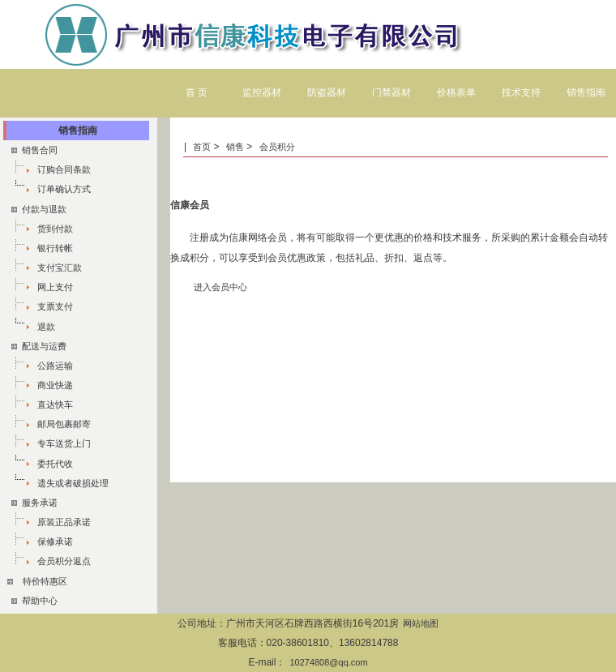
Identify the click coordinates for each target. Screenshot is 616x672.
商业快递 (55, 385)
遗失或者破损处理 (73, 483)
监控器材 (262, 92)
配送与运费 (39, 346)
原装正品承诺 (64, 522)
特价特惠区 (45, 581)
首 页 (197, 92)
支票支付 (55, 306)
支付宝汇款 (60, 268)
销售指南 (586, 92)
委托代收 (55, 464)
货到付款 (55, 229)
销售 (235, 147)
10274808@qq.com (328, 662)
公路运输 (55, 366)
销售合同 (34, 150)
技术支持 (521, 92)
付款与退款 (39, 209)
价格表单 (456, 92)
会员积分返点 (64, 561)
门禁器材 (391, 92)
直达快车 (55, 404)
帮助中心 (34, 601)
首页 (203, 147)
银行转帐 (55, 248)
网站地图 (421, 623)
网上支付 (55, 287)
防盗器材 (327, 92)
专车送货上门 (64, 443)
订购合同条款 (64, 169)
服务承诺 (34, 503)
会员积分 (277, 147)
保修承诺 (55, 541)
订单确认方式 (64, 189)
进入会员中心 (220, 287)
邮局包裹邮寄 (64, 424)
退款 (46, 327)
